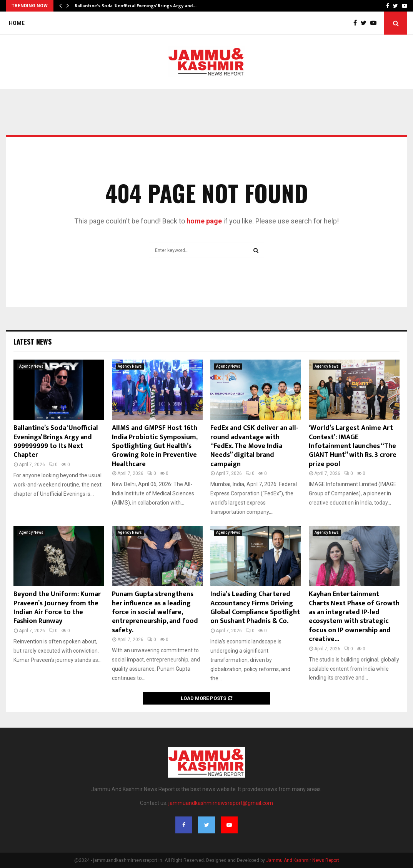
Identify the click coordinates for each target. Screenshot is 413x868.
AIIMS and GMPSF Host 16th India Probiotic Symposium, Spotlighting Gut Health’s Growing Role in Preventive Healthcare (155, 446)
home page (204, 221)
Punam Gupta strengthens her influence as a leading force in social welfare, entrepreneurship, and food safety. (155, 612)
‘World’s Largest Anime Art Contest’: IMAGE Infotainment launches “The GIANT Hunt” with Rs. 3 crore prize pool (353, 446)
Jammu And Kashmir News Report (303, 860)
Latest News (32, 342)
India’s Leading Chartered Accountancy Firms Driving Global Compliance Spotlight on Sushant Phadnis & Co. (255, 608)
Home (17, 23)
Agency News (31, 366)
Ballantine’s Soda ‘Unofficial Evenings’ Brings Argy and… (136, 6)
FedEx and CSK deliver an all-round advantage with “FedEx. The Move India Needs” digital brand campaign (254, 446)
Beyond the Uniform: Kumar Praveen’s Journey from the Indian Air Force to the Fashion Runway (57, 608)
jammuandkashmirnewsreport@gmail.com (221, 803)
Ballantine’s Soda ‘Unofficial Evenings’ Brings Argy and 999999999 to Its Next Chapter (56, 441)
